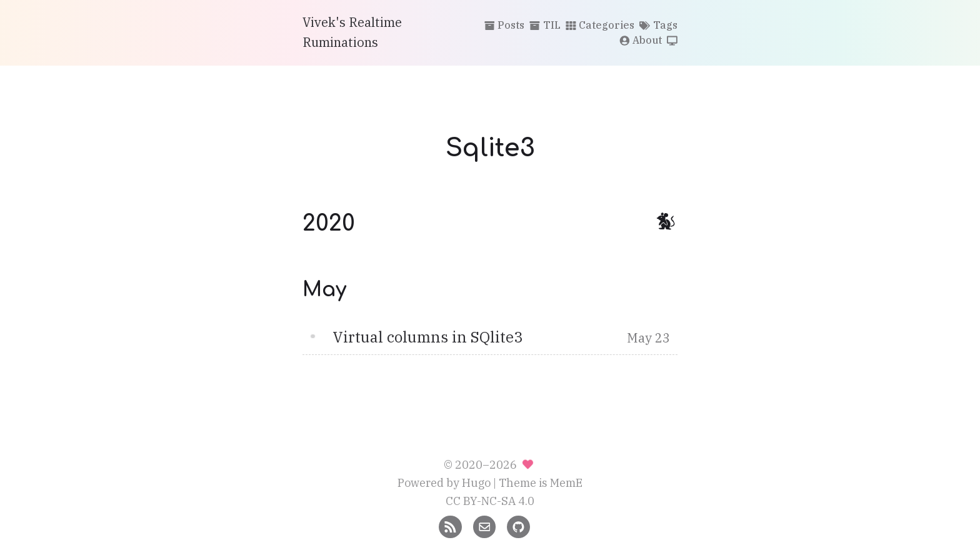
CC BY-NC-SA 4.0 (490, 501)
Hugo (476, 483)
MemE (566, 483)
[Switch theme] (672, 41)
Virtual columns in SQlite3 (427, 337)
